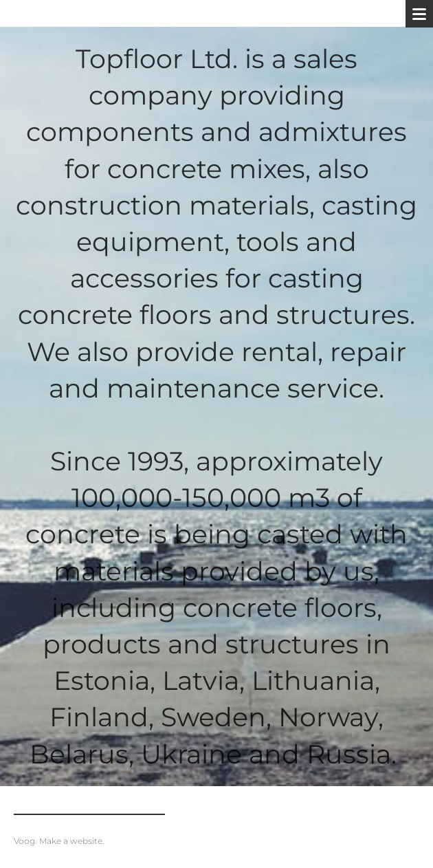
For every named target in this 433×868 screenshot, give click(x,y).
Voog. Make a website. (59, 841)
